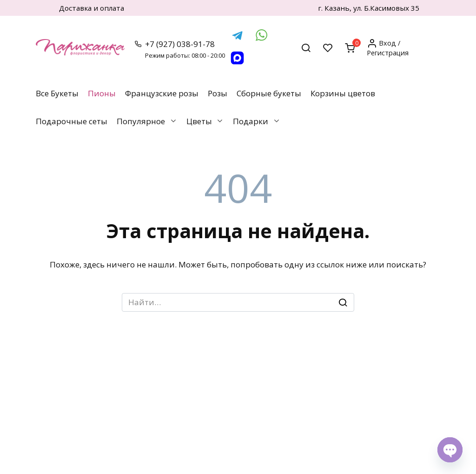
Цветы (199, 121)
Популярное (141, 121)
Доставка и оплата (92, 8)
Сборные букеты (269, 93)
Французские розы (162, 93)
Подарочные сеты (72, 121)
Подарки (251, 121)
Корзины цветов (343, 93)
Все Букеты (57, 93)
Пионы (102, 93)
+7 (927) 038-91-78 (185, 49)
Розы (218, 93)
